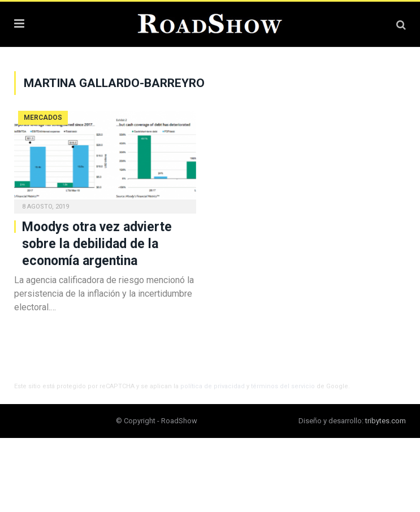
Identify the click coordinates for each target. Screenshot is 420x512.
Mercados (43, 118)
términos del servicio (283, 386)
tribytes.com (386, 421)
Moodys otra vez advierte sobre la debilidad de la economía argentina (97, 244)
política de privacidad (213, 386)
